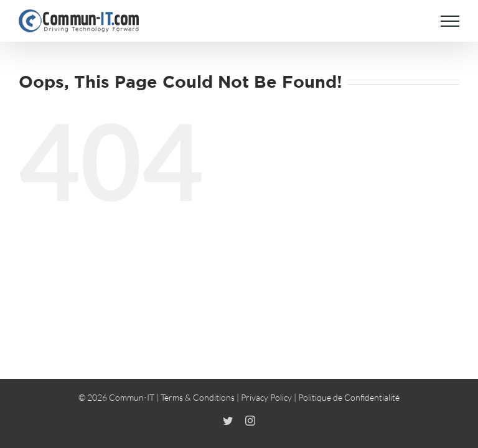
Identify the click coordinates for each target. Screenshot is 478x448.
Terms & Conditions (198, 397)
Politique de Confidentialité (349, 397)
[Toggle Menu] (450, 21)
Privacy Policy (266, 397)
